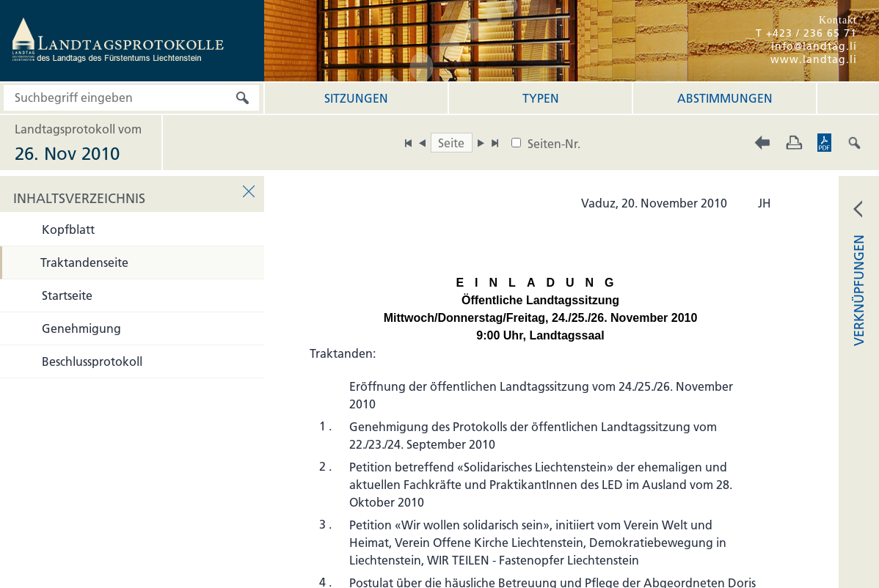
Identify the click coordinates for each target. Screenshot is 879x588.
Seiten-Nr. (554, 144)
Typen (541, 98)
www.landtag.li (814, 59)
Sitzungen (356, 98)
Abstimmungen (725, 98)
